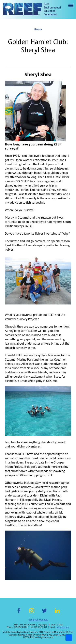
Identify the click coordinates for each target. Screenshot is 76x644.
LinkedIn (57, 613)
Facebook (19, 613)
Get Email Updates (38, 619)
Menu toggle (70, 8)
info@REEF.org (63, 627)
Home (38, 29)
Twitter (44, 613)
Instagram (32, 613)
